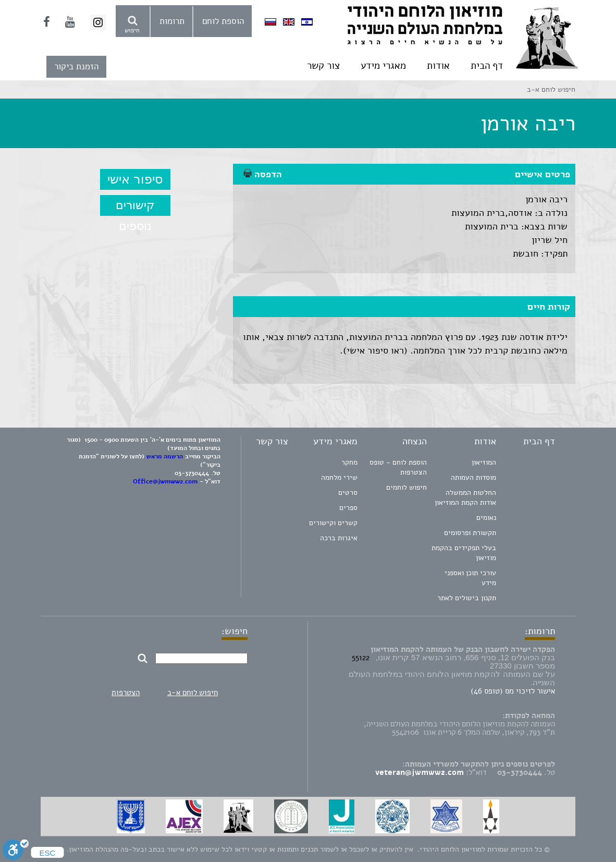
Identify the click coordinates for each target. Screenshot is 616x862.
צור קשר (323, 66)
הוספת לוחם (223, 21)
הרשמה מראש (165, 456)
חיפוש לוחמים (406, 487)
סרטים (348, 493)
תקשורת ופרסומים (470, 533)
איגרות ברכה (339, 538)
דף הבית (487, 66)
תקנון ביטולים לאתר (467, 598)
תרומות (172, 21)
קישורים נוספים (135, 207)
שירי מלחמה (339, 477)
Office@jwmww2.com (165, 481)
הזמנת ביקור (76, 66)
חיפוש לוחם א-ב (193, 693)
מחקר (349, 462)
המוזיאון (484, 462)
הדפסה (263, 174)
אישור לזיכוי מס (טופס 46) (513, 691)
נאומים (486, 518)
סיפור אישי (135, 179)
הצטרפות (126, 693)
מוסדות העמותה (473, 477)
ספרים (348, 508)
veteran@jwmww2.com (420, 772)
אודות (438, 66)
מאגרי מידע (383, 66)
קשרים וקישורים (333, 523)
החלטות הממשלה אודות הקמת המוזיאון (465, 497)
